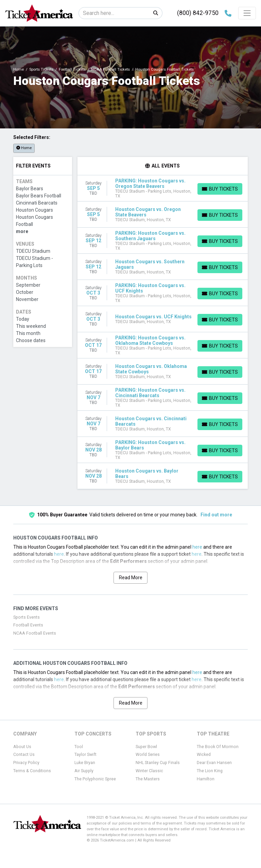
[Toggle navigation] (247, 13)
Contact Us (24, 755)
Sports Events (27, 617)
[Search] (114, 13)
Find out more (216, 515)
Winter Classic (149, 771)
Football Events (28, 625)
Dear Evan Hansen (214, 763)
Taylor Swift (85, 755)
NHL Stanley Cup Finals (158, 763)
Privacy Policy (26, 763)
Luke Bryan (85, 763)
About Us (22, 747)
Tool (79, 747)
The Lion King (210, 771)
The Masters (148, 779)
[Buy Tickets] (220, 189)
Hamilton (206, 779)
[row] (163, 188)
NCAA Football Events (35, 633)
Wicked (204, 755)
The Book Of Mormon (218, 747)
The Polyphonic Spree (95, 779)
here (197, 547)
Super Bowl (146, 747)
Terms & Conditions (32, 771)
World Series (148, 755)
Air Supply (84, 771)
